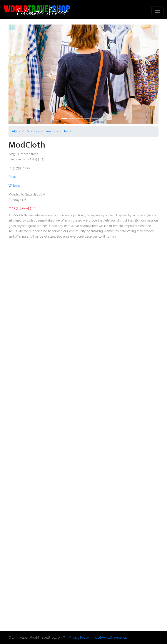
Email (13, 177)
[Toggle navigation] (157, 11)
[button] (20, 74)
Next (68, 131)
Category (32, 131)
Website (14, 186)
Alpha (16, 131)
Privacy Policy (79, 637)
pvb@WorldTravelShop (110, 637)
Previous (52, 131)
